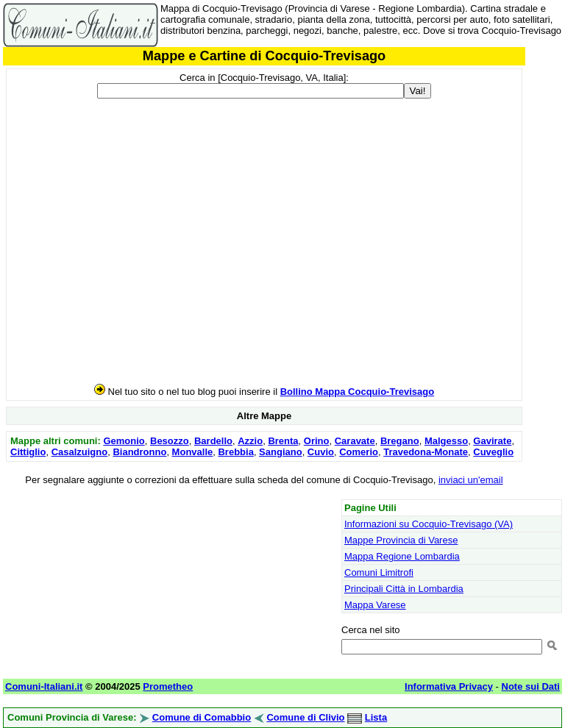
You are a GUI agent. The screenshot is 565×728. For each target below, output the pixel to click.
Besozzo (170, 441)
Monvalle (193, 452)
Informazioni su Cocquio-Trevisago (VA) (429, 524)
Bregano (400, 441)
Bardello (213, 441)
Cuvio (321, 452)
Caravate (355, 441)
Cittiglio (28, 452)
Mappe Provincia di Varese (401, 540)
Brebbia (235, 452)
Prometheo (168, 686)
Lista (376, 717)
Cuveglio (493, 452)
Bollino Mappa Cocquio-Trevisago (357, 392)
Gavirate (492, 441)
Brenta (283, 441)
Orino (317, 441)
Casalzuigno (80, 452)
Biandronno (139, 452)
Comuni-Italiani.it (44, 686)
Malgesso (446, 441)
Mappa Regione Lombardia (402, 556)
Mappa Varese (375, 605)
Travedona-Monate (426, 452)
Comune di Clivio (305, 717)
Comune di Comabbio (202, 717)
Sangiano (281, 452)
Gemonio (124, 441)
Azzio (250, 441)
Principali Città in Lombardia (404, 589)
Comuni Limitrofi (379, 572)
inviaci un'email (471, 480)
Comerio (359, 452)
